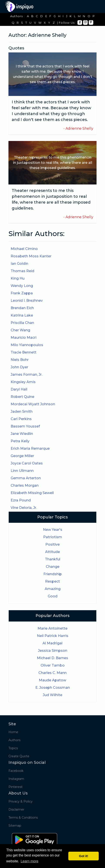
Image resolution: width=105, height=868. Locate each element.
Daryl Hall (19, 389)
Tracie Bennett (24, 352)
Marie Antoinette (52, 628)
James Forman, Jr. (26, 375)
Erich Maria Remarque (30, 448)
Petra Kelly (20, 441)
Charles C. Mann (52, 673)
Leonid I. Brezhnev (27, 301)
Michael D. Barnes (52, 658)
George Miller (22, 456)
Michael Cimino (24, 249)
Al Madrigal (52, 643)
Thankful (53, 559)
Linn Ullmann (22, 471)
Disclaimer (16, 809)
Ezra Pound (21, 500)
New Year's (53, 530)
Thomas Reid (22, 271)
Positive (52, 544)
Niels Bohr (20, 360)
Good (53, 596)
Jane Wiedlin (22, 434)
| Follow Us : (67, 23)
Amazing (53, 589)
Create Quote (19, 756)
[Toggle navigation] (94, 7)
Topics (13, 748)
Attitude (52, 552)
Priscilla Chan (22, 323)
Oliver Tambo (53, 665)
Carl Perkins (21, 419)
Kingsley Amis (23, 382)
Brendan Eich (22, 308)
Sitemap (15, 826)
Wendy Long (22, 286)
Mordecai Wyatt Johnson (33, 404)
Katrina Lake (22, 315)
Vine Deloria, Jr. (24, 508)
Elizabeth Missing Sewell (32, 493)
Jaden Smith (22, 411)
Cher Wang (20, 330)
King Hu (18, 278)
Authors (14, 740)
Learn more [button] (30, 861)
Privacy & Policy (21, 801)
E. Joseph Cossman (53, 688)
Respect (52, 581)
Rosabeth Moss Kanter (31, 256)
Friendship (53, 574)
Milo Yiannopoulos (27, 345)
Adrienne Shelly (79, 128)
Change (53, 567)
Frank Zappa (22, 293)
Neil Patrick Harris (53, 636)
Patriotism (53, 537)
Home (13, 732)
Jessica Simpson (53, 651)
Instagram (16, 779)
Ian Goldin (19, 264)
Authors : (17, 16)
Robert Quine (22, 397)
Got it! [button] (84, 856)
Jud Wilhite (52, 695)
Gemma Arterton (26, 478)
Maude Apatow (52, 680)
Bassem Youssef (25, 426)
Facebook (16, 771)
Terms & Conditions (23, 818)
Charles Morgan (25, 485)
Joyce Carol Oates (27, 463)
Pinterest (16, 787)
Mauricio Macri (24, 338)
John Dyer (19, 367)
